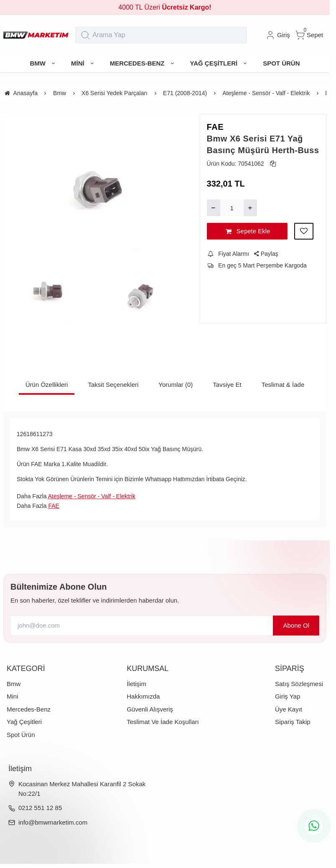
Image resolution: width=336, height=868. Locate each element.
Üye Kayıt (289, 709)
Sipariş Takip (293, 722)
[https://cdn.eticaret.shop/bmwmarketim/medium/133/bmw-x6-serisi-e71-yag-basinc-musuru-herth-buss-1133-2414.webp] (142, 290)
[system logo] (36, 35)
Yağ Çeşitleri (24, 722)
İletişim (136, 684)
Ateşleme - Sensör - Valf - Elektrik (92, 496)
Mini (13, 696)
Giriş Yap (288, 696)
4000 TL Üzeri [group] (165, 7)
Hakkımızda (143, 696)
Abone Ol (296, 625)
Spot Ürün (21, 735)
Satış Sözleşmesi (299, 684)
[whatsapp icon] (314, 826)
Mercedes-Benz (29, 709)
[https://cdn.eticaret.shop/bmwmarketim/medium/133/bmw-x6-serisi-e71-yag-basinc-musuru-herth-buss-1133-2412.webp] (95, 182)
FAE (215, 127)
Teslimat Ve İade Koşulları (163, 722)
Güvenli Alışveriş (150, 709)
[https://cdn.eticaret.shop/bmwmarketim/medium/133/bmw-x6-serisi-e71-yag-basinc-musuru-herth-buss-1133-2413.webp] (47, 290)
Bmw (14, 684)
